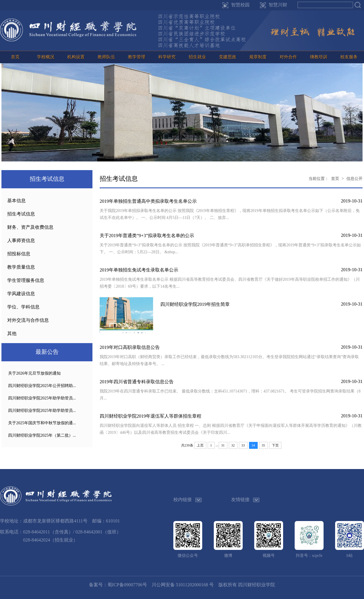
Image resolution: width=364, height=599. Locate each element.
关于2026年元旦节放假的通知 (34, 373)
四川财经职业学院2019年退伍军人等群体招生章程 (151, 416)
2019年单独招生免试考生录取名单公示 (139, 270)
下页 (275, 445)
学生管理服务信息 (26, 280)
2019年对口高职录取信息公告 (130, 347)
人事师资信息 (21, 240)
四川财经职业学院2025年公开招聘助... (42, 386)
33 (243, 445)
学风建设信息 (21, 294)
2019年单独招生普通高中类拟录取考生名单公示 (148, 201)
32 (233, 445)
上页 (200, 445)
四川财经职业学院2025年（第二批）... (42, 435)
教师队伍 (106, 57)
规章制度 (258, 57)
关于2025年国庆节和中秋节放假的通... (42, 423)
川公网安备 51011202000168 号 (183, 585)
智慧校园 (240, 5)
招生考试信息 (21, 214)
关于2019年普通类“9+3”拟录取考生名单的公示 (147, 236)
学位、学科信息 (23, 307)
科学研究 (167, 57)
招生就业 (197, 57)
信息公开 (354, 179)
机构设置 (76, 57)
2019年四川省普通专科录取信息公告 (137, 382)
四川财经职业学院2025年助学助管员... (42, 398)
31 (223, 445)
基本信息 (16, 201)
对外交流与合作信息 (28, 320)
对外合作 (288, 57)
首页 (15, 57)
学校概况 (46, 57)
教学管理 (137, 57)
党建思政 (228, 57)
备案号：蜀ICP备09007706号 (118, 585)
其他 (12, 333)
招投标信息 (19, 254)
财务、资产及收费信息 (30, 227)
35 (263, 445)
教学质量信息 (21, 267)
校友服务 (349, 57)
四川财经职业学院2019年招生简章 (195, 304)
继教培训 (319, 57)
